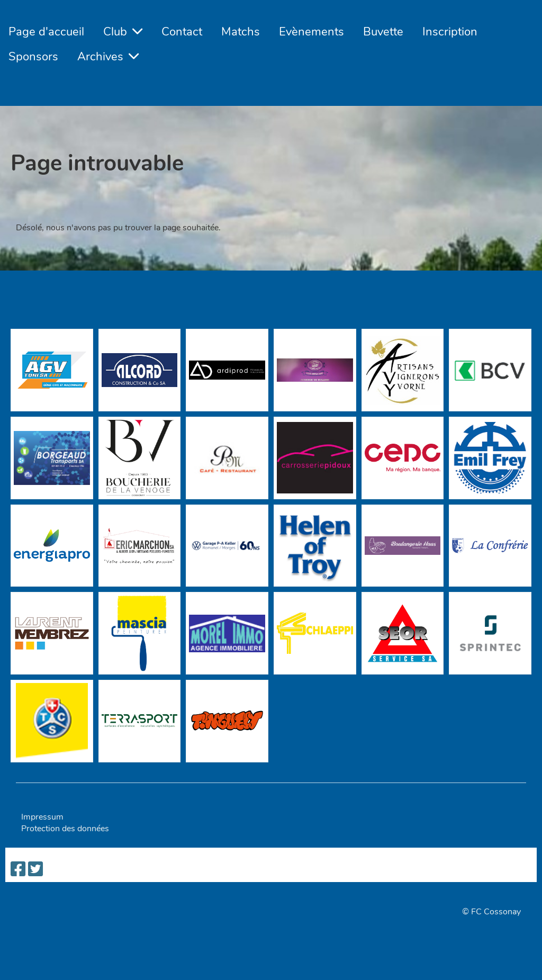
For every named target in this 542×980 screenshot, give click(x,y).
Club (123, 32)
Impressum (42, 817)
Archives (108, 57)
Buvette (383, 32)
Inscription (450, 32)
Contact (182, 32)
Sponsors (33, 57)
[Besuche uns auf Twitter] (35, 870)
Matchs (241, 32)
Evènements (311, 32)
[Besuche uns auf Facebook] (18, 870)
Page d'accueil (46, 32)
